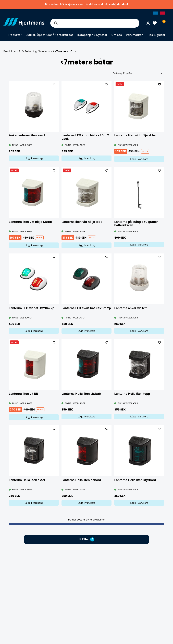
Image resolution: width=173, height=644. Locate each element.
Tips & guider (156, 35)
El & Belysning (28, 51)
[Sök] (56, 23)
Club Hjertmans (71, 4)
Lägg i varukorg (34, 158)
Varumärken (134, 35)
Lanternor (46, 51)
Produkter (15, 35)
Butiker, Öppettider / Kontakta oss (50, 35)
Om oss (117, 35)
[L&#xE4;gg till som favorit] (54, 84)
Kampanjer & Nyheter (92, 35)
